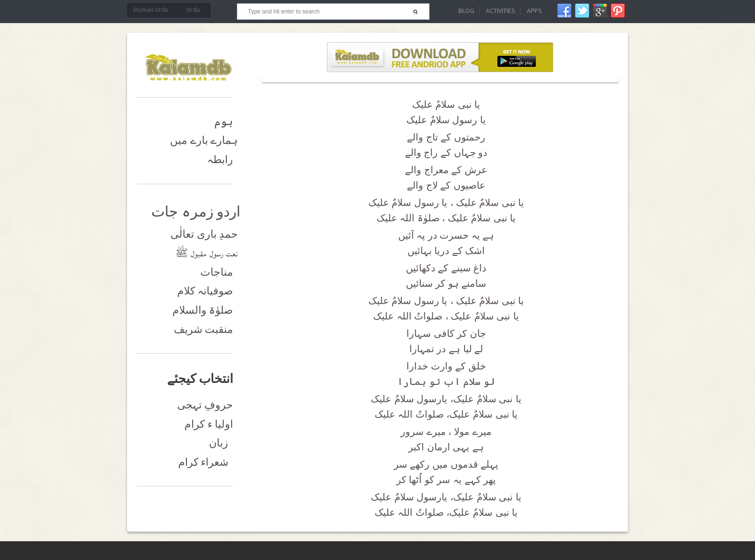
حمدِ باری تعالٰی (204, 234)
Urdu (193, 10)
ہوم (224, 121)
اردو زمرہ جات (196, 211)
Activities (501, 11)
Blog (466, 11)
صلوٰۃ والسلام (203, 310)
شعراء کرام (203, 462)
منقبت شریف (204, 329)
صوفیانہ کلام (205, 291)
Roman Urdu (151, 10)
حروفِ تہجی (205, 405)
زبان (219, 443)
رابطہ (220, 159)
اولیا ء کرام (209, 424)
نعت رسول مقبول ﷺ (207, 253)
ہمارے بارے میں (204, 140)
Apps (534, 11)
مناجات (217, 272)
